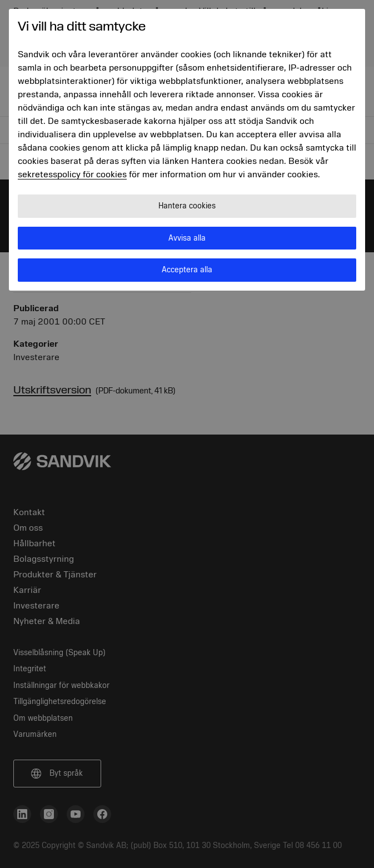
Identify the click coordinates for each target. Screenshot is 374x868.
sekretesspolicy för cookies (72, 174)
